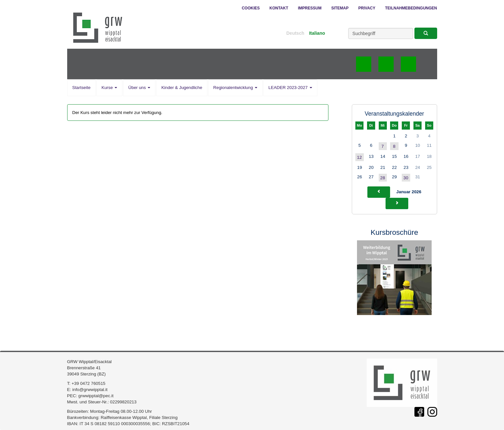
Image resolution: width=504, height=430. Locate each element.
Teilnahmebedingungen (411, 8)
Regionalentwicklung (235, 88)
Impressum (310, 8)
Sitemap (340, 8)
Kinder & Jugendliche (182, 88)
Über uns (139, 88)
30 (406, 178)
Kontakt (279, 8)
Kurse (110, 88)
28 (383, 178)
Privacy (367, 8)
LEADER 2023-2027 (290, 88)
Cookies (251, 8)
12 (359, 157)
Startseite (81, 88)
